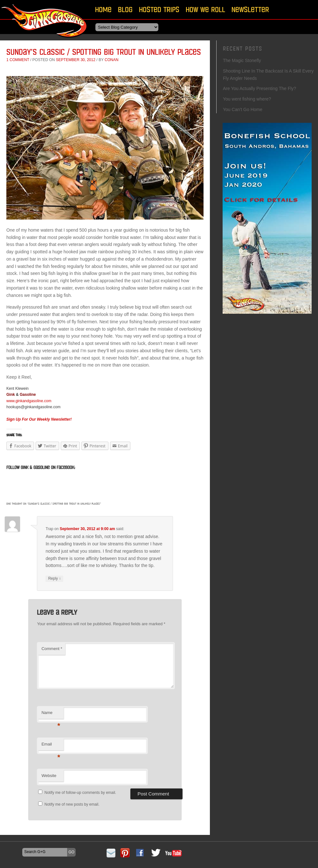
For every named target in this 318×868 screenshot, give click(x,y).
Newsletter (250, 9)
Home (103, 9)
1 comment (18, 60)
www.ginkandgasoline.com (29, 401)
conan (111, 60)
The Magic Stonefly (242, 60)
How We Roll (205, 9)
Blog (125, 9)
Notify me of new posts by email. (72, 804)
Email (51, 746)
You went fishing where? (248, 99)
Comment (52, 649)
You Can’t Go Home (243, 109)
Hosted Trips (159, 9)
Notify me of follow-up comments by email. (80, 793)
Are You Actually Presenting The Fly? (259, 88)
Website (49, 776)
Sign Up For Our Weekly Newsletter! (39, 419)
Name (51, 714)
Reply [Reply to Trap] (54, 579)
